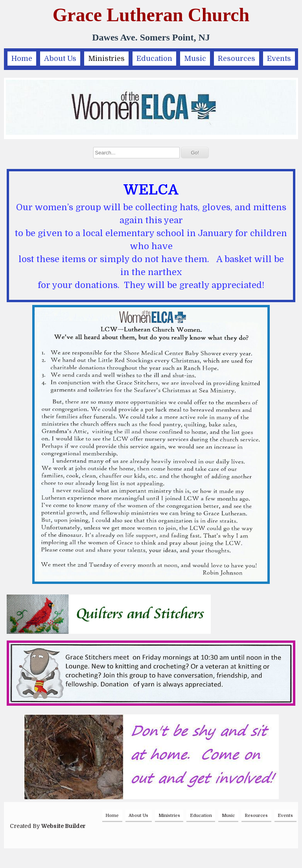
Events (279, 59)
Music (195, 59)
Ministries (106, 59)
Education (154, 59)
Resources (237, 59)
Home (22, 59)
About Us (60, 59)
